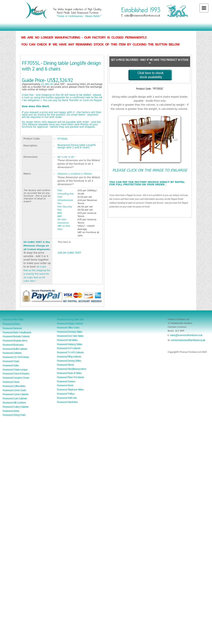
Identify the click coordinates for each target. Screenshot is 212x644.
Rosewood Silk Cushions (14, 403)
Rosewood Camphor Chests (16, 378)
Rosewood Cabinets (12, 353)
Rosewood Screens (66, 381)
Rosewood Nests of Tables (69, 373)
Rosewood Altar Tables (13, 319)
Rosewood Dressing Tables (69, 332)
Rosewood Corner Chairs (14, 390)
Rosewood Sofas (11, 365)
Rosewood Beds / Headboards (17, 332)
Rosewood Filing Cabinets (69, 357)
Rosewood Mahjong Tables (69, 344)
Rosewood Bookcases (13, 345)
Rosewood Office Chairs (68, 328)
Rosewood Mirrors (65, 365)
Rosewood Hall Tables (67, 340)
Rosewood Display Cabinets (70, 324)
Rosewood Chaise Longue (15, 370)
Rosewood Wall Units (67, 398)
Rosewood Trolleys (66, 394)
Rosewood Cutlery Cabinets (16, 407)
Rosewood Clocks (11, 382)
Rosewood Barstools (12, 328)
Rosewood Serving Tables (69, 361)
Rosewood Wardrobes (67, 402)
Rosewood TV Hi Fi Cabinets (70, 352)
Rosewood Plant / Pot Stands (70, 377)
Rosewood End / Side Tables (70, 336)
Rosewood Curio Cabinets (15, 398)
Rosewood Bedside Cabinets (16, 336)
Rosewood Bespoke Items (15, 341)
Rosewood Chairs (11, 361)
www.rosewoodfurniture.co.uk (188, 340)
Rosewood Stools (65, 385)
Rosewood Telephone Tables (70, 390)
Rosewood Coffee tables (14, 386)
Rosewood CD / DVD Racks (16, 357)
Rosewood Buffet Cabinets (15, 349)
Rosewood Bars (11, 324)
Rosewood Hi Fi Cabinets (69, 348)
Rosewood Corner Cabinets (15, 394)
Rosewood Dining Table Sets (70, 319)
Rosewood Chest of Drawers (16, 374)
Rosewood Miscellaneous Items (72, 369)
